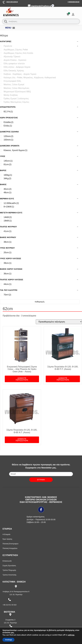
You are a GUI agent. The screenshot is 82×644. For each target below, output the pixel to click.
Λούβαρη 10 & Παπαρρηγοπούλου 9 (16, 592)
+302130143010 (12, 2)
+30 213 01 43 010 (9, 605)
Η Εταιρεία (6, 534)
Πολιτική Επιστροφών (11, 544)
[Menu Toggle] (14, 28)
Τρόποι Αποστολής (9, 575)
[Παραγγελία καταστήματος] (59, 322)
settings (71, 635)
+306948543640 (73, 2)
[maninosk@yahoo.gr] (29, 6)
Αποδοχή (8, 640)
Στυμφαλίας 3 (10, 620)
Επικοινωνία (7, 561)
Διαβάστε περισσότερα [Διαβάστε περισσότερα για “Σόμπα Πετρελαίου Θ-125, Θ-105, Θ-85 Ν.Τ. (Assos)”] (22, 440)
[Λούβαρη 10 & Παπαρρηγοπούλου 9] (16, 586)
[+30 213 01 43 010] (10, 600)
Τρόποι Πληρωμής (9, 570)
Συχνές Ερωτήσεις (9, 566)
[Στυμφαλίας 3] (10, 615)
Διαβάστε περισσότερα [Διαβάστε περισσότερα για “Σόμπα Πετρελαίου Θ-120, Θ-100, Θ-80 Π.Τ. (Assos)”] (63, 379)
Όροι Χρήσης (7, 539)
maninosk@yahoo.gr (41, 6)
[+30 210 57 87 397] (11, 626)
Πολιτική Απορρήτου (10, 548)
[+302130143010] (4, 2)
